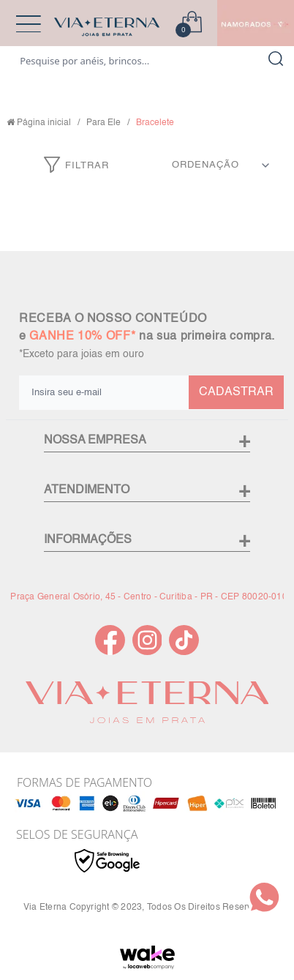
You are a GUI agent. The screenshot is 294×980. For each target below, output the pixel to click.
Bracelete (155, 123)
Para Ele (103, 123)
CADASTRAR (236, 392)
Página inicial (44, 123)
